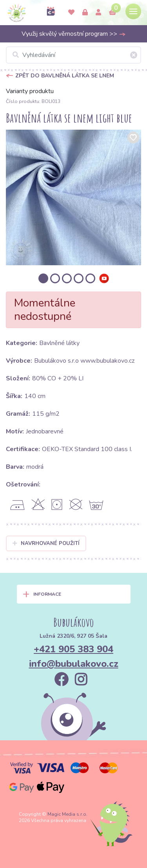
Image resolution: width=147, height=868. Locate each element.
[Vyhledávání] (73, 55)
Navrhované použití (46, 543)
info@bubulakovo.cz (74, 664)
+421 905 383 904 (73, 649)
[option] (73, 197)
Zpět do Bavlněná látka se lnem (65, 76)
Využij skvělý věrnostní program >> (74, 34)
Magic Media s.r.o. (67, 814)
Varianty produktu (30, 91)
